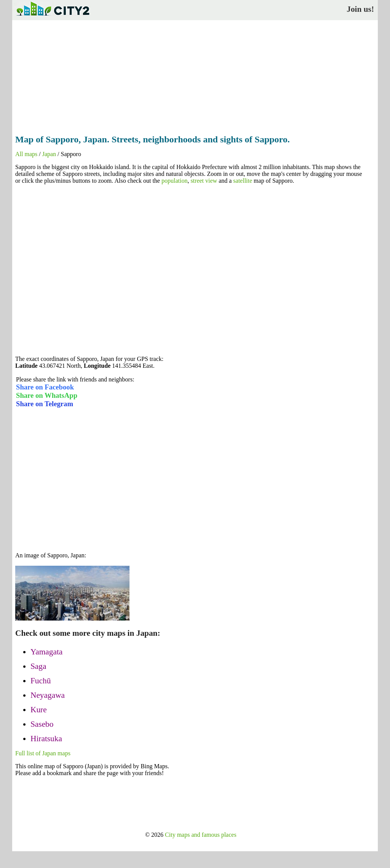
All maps (26, 154)
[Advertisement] (195, 75)
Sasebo (42, 724)
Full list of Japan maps (43, 753)
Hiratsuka (46, 739)
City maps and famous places (201, 835)
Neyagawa (48, 695)
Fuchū (41, 681)
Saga (38, 666)
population (174, 181)
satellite (243, 181)
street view (204, 181)
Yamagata (46, 652)
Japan (49, 154)
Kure (39, 710)
